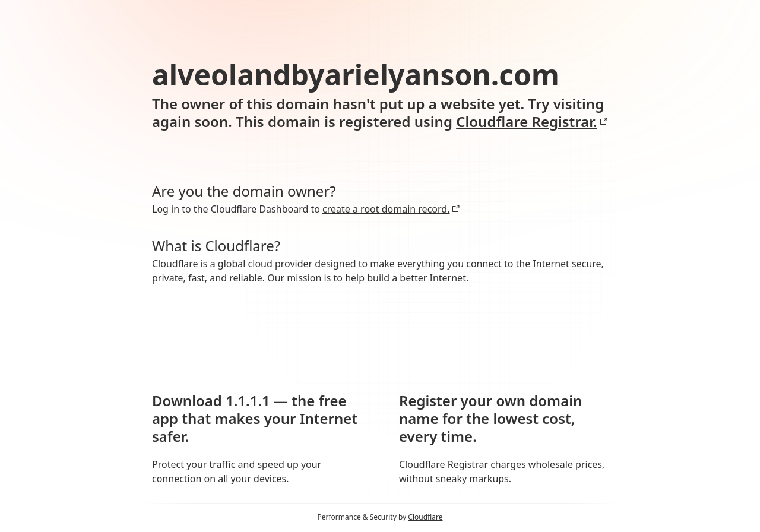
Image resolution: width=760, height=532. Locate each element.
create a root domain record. (391, 209)
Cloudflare (425, 517)
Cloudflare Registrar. (532, 122)
